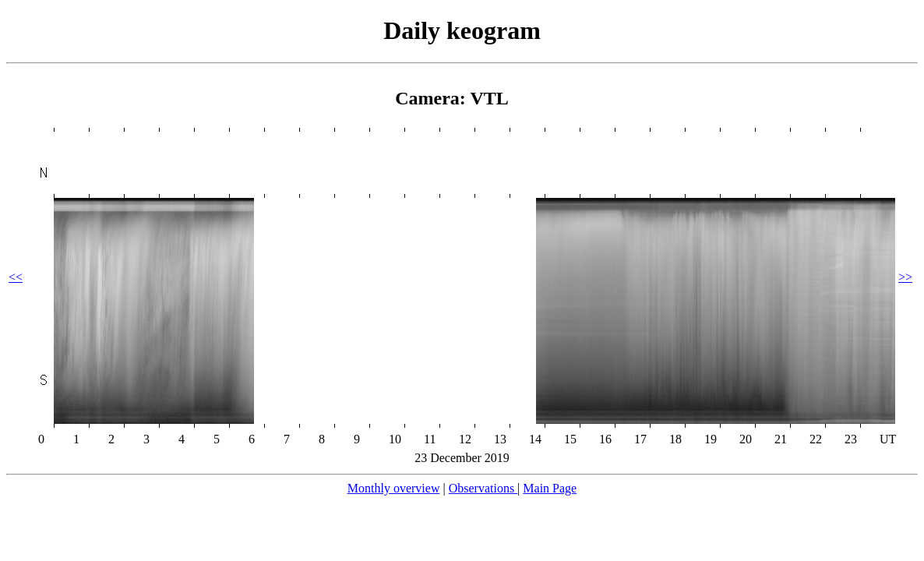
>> (905, 277)
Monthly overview (394, 488)
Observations (483, 488)
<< (16, 277)
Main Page (550, 488)
